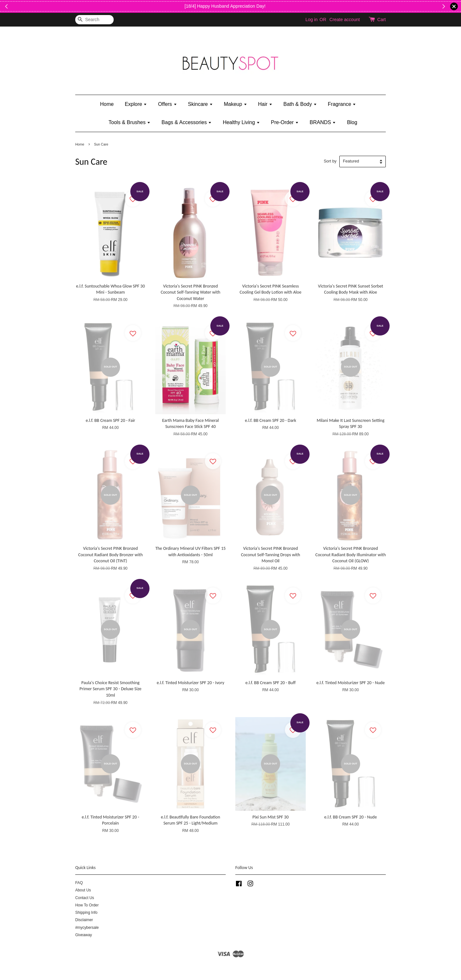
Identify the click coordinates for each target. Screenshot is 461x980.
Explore (136, 104)
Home (107, 104)
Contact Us (85, 898)
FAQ (79, 883)
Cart (382, 20)
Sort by (330, 161)
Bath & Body (300, 104)
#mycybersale (87, 928)
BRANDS (323, 122)
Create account (345, 20)
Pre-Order (285, 122)
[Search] (94, 20)
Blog (352, 122)
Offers (168, 104)
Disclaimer (84, 920)
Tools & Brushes (129, 122)
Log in (311, 20)
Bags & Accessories (187, 122)
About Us (83, 890)
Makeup (235, 104)
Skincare (200, 104)
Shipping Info (86, 913)
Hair (265, 104)
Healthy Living (241, 122)
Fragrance (342, 104)
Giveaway (84, 935)
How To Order (87, 905)
